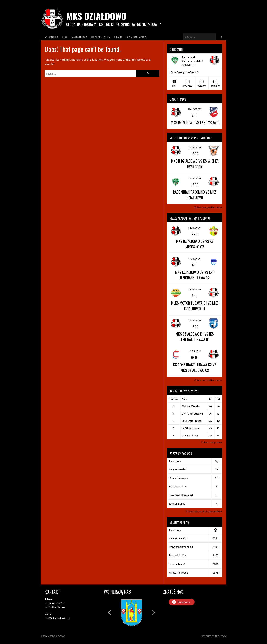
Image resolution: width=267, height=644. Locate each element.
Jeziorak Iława (190, 435)
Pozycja (173, 399)
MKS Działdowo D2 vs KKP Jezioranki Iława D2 (195, 275)
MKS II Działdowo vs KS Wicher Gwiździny (195, 164)
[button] (110, 612)
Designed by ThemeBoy (214, 636)
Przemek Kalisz (177, 486)
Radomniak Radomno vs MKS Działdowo (192, 61)
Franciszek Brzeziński (181, 495)
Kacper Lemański (179, 538)
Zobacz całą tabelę (212, 442)
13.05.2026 (195, 259)
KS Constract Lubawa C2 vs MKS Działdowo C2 (195, 367)
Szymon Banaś (177, 504)
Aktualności (51, 37)
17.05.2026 (195, 147)
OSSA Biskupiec (191, 428)
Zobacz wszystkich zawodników (204, 511)
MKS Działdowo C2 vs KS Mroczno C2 (195, 244)
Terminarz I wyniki (100, 37)
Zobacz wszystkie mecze (208, 207)
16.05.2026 (195, 351)
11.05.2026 (195, 228)
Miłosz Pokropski (179, 478)
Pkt (218, 399)
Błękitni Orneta (191, 406)
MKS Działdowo (96, 16)
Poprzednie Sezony (136, 37)
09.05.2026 (195, 109)
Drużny (118, 37)
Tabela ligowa (79, 37)
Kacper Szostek (178, 469)
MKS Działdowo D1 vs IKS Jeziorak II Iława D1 (195, 337)
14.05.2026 (195, 320)
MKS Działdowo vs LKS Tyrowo (195, 122)
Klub (65, 37)
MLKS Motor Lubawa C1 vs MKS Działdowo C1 (195, 306)
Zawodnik (175, 461)
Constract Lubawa (192, 413)
